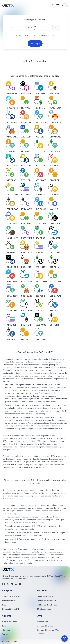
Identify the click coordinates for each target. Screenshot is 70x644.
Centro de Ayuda (10, 622)
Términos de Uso (44, 609)
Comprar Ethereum (45, 626)
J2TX (38, 441)
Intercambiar (42, 622)
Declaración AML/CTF (46, 596)
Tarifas (5, 634)
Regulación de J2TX (11, 609)
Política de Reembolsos (47, 605)
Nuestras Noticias (10, 601)
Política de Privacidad (46, 601)
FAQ (4, 626)
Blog (4, 605)
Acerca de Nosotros (11, 596)
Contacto (6, 630)
